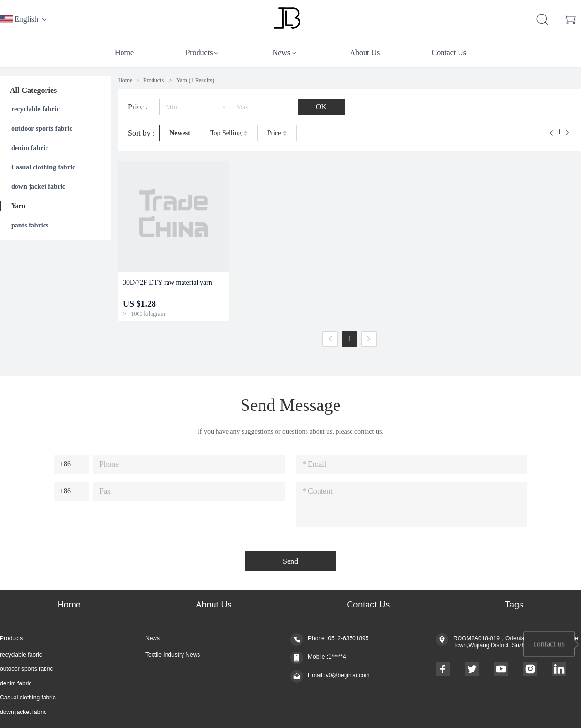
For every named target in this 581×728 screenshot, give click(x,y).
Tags (514, 605)
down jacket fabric (38, 187)
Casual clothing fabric (43, 167)
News (153, 639)
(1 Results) (195, 80)
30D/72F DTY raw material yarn (168, 282)
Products (154, 80)
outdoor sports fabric (42, 129)
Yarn (18, 206)
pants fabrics (30, 225)
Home (125, 80)
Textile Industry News (173, 655)
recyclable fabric (35, 109)
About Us (214, 605)
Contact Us (368, 605)
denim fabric (30, 148)
